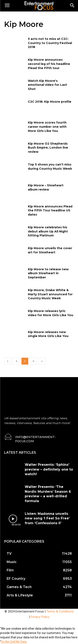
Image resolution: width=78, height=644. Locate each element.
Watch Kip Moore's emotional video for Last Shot (47, 85)
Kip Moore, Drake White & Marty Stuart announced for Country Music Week (50, 294)
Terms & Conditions (60, 611)
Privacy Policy (40, 617)
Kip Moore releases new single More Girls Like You (48, 334)
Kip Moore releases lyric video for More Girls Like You (51, 313)
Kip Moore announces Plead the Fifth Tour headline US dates (50, 210)
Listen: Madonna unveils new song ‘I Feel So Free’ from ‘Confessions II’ (47, 518)
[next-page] (42, 361)
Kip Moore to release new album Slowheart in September (48, 273)
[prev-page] (8, 361)
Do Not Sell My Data (14, 642)
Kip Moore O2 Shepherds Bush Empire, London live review (48, 148)
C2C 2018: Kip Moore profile (50, 102)
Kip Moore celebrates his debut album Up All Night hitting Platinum (48, 231)
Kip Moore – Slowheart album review (46, 187)
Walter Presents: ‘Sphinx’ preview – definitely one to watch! (49, 469)
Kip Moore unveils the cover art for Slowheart (50, 250)
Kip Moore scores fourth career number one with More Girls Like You (47, 127)
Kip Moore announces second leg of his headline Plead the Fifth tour (49, 64)
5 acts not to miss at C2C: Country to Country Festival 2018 (50, 43)
